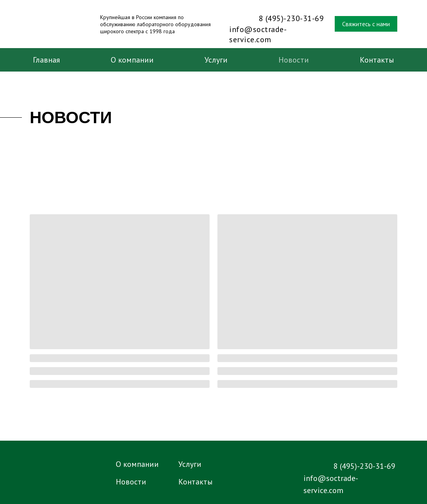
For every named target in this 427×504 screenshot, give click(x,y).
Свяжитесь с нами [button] (366, 24)
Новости (294, 60)
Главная (46, 60)
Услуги (216, 60)
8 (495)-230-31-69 (292, 18)
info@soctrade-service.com (258, 34)
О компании (132, 60)
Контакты (377, 60)
